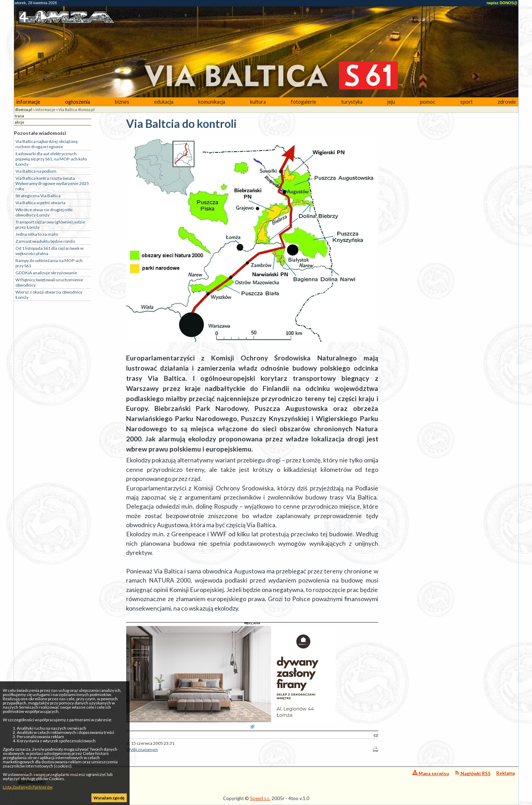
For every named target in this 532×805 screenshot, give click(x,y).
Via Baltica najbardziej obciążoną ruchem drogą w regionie (46, 144)
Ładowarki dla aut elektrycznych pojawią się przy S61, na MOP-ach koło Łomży (51, 159)
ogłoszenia (78, 102)
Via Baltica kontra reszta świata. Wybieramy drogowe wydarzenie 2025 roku (52, 183)
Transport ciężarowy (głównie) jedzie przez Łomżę (50, 225)
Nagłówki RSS (473, 773)
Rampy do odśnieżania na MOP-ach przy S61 (49, 263)
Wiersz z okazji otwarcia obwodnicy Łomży (49, 295)
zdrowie (507, 102)
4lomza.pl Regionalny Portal (48, 778)
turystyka (352, 102)
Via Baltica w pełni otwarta (40, 203)
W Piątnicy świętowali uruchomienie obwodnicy (49, 282)
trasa (19, 116)
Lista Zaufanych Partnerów (28, 787)
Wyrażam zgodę (109, 798)
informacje (28, 102)
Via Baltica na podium (36, 171)
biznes (122, 102)
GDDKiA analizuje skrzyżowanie (46, 273)
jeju (391, 102)
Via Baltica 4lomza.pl (77, 109)
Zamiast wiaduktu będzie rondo (45, 241)
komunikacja (212, 102)
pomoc (428, 102)
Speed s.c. (260, 798)
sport (467, 102)
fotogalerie (303, 102)
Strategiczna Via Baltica (38, 196)
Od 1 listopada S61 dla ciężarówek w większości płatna (49, 251)
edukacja (164, 102)
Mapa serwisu (431, 773)
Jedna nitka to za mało (37, 234)
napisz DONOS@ (502, 3)
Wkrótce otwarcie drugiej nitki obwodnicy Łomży (44, 212)
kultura (258, 102)
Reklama (506, 773)
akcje (19, 122)
